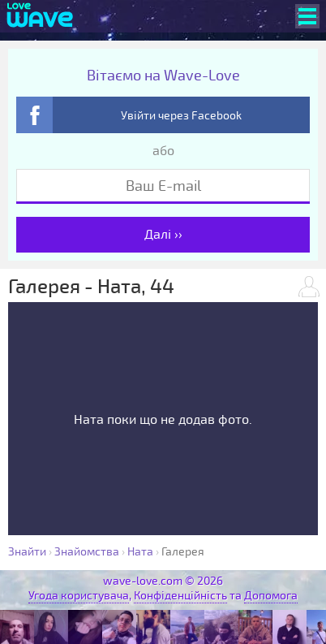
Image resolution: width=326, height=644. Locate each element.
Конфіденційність (180, 596)
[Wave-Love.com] (40, 16)
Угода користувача (79, 596)
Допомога (271, 596)
